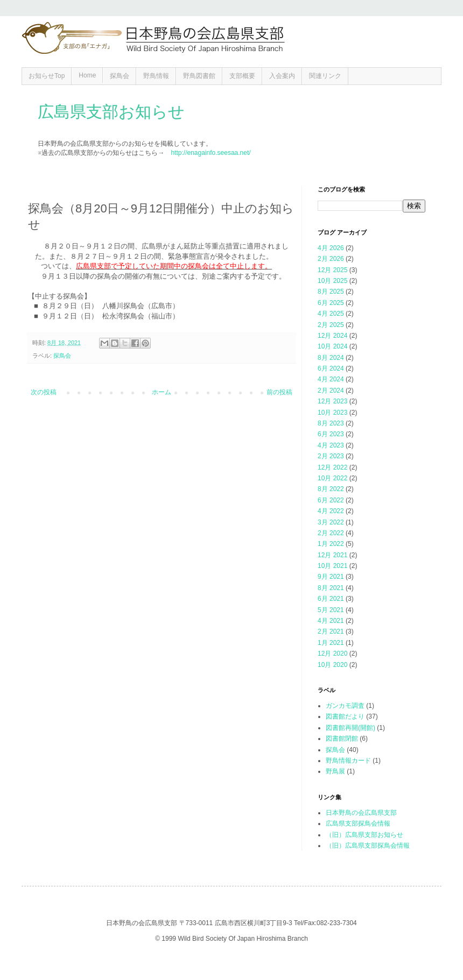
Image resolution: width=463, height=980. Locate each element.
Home (87, 75)
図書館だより (345, 716)
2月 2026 (331, 259)
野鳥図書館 (199, 76)
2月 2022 (331, 533)
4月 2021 (331, 621)
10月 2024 (332, 346)
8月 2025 (331, 292)
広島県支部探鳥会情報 (358, 823)
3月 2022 (331, 522)
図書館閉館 (342, 738)
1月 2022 (331, 544)
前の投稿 (279, 392)
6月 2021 (331, 599)
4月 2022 (331, 511)
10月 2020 (332, 665)
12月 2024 (332, 336)
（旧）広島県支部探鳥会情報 (368, 846)
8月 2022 (331, 489)
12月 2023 (332, 401)
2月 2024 (331, 390)
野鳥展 (335, 771)
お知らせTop (47, 76)
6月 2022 (331, 500)
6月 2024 (331, 368)
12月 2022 (332, 467)
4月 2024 (331, 379)
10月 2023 (332, 413)
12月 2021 (332, 555)
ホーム (162, 392)
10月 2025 (332, 281)
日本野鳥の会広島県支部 (361, 813)
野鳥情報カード (348, 761)
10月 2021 (332, 566)
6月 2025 (331, 303)
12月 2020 (332, 654)
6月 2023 (331, 434)
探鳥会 (120, 76)
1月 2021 (331, 643)
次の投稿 (44, 392)
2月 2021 (331, 631)
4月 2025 (331, 314)
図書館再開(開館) (350, 728)
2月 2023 (331, 456)
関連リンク (325, 76)
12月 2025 (332, 270)
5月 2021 (331, 610)
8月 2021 (331, 588)
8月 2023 (331, 423)
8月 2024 (331, 358)
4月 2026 (331, 248)
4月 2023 (331, 445)
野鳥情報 (156, 76)
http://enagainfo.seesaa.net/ (211, 153)
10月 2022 (332, 478)
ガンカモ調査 (345, 706)
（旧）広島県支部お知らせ (364, 835)
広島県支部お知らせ (111, 112)
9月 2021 (331, 577)
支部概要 (242, 76)
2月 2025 (331, 325)
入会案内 (282, 76)
